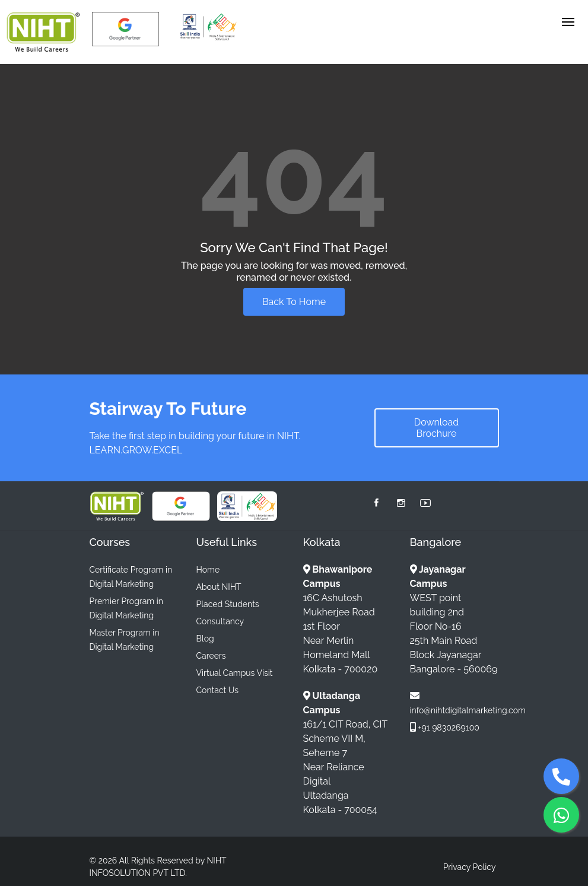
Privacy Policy (470, 867)
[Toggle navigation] (568, 23)
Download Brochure (437, 428)
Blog (205, 639)
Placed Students (228, 604)
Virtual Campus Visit (235, 673)
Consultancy (220, 621)
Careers (211, 656)
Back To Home (294, 302)
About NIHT (219, 587)
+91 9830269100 (449, 728)
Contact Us (217, 690)
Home (208, 570)
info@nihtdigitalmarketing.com (468, 710)
